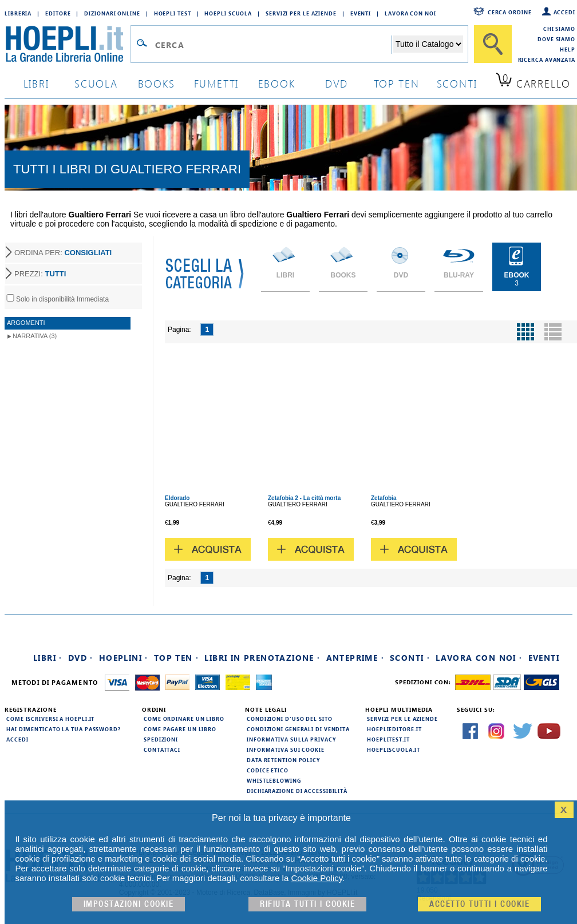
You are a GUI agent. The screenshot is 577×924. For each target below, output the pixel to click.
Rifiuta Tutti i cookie (307, 904)
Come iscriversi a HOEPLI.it (50, 719)
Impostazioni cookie (129, 904)
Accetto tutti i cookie (479, 904)
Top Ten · (177, 658)
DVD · (81, 658)
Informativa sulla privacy (291, 739)
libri (36, 83)
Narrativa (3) (35, 336)
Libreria (18, 13)
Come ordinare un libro (184, 719)
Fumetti (217, 83)
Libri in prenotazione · (262, 658)
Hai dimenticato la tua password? (64, 729)
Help (568, 49)
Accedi (564, 12)
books (157, 83)
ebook (277, 83)
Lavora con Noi (410, 13)
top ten (397, 83)
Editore (58, 13)
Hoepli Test (173, 13)
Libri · (48, 658)
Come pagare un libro (180, 729)
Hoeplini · (124, 658)
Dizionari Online (112, 13)
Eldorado (177, 498)
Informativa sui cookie (286, 749)
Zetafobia (384, 498)
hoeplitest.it (388, 739)
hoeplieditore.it (394, 729)
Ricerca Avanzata (547, 60)
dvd (337, 83)
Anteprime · (355, 658)
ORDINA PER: (63, 253)
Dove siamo (556, 39)
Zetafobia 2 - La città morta (304, 498)
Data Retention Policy (283, 760)
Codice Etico (268, 770)
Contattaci (162, 749)
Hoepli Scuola (228, 13)
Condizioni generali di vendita (298, 729)
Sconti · (410, 658)
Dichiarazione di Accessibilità (297, 791)
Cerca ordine (510, 12)
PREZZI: (40, 274)
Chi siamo (559, 29)
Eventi (361, 13)
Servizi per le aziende (301, 13)
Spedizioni (161, 739)
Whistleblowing (274, 780)
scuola (96, 83)
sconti (457, 83)
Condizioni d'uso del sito (290, 719)
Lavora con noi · (479, 658)
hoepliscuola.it (394, 749)
